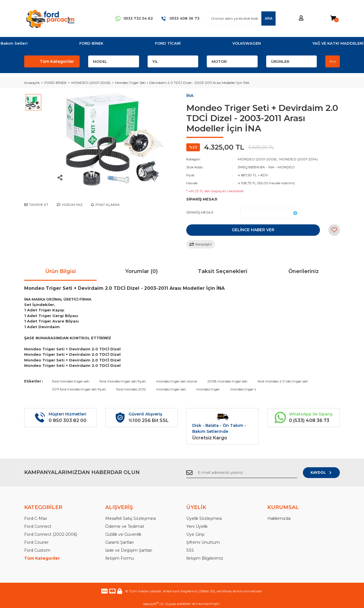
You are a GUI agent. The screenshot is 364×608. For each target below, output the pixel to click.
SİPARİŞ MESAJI (200, 212)
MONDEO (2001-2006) (257, 159)
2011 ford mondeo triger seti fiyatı (79, 389)
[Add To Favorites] (334, 230)
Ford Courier (36, 542)
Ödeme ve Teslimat (125, 526)
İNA (190, 96)
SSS (190, 550)
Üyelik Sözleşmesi (204, 518)
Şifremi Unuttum (203, 542)
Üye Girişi (195, 534)
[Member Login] (301, 18)
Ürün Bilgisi (61, 271)
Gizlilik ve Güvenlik (123, 534)
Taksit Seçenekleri (223, 271)
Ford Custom (37, 550)
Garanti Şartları (119, 542)
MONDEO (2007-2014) (298, 159)
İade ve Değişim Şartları (129, 550)
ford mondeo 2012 (131, 389)
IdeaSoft (151, 604)
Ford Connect (38, 526)
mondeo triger (208, 389)
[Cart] (333, 18)
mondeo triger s (243, 389)
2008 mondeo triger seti (227, 381)
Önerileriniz (304, 271)
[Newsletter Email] (242, 473)
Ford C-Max (36, 518)
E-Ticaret (169, 604)
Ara (333, 61)
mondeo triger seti (171, 389)
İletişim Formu (120, 558)
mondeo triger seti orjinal (177, 381)
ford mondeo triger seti (71, 381)
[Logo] (50, 18)
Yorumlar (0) (141, 271)
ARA (269, 18)
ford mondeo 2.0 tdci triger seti (283, 381)
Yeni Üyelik (197, 526)
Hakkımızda (279, 518)
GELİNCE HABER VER (253, 230)
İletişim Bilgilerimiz (205, 558)
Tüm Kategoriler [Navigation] (57, 61)
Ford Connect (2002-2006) (51, 534)
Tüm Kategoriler (42, 558)
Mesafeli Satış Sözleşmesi (131, 518)
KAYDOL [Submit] (321, 472)
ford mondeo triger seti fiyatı (123, 381)
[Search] (242, 18)
